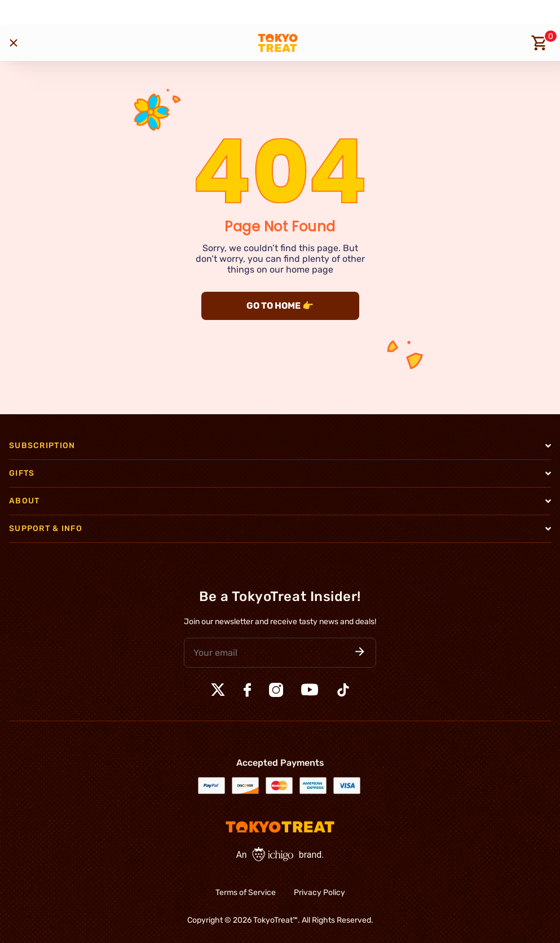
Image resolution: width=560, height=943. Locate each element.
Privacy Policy (319, 892)
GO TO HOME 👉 (280, 306)
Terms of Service (246, 892)
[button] (360, 653)
